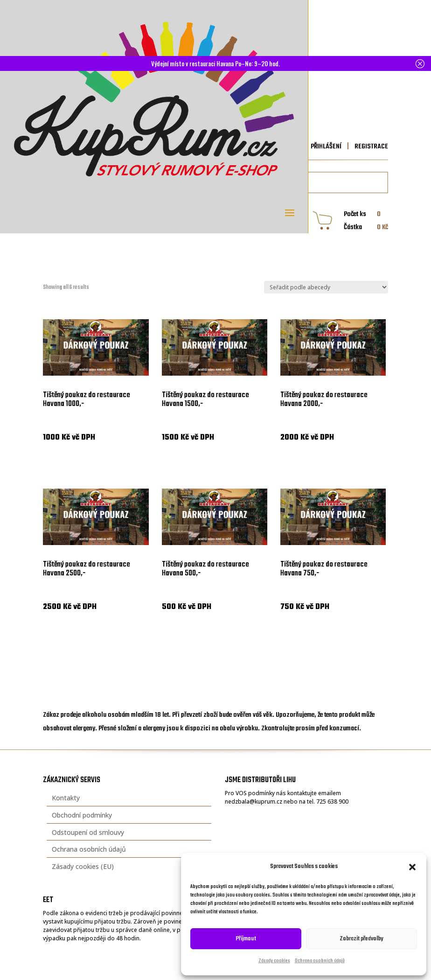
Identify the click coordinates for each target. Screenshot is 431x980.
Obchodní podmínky (82, 815)
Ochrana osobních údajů (320, 961)
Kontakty (66, 798)
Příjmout (246, 939)
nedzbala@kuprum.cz (254, 801)
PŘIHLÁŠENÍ (326, 147)
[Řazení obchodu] (326, 287)
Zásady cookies (274, 961)
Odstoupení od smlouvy (88, 832)
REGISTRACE (371, 147)
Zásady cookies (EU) (83, 866)
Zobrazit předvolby (361, 939)
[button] (412, 867)
